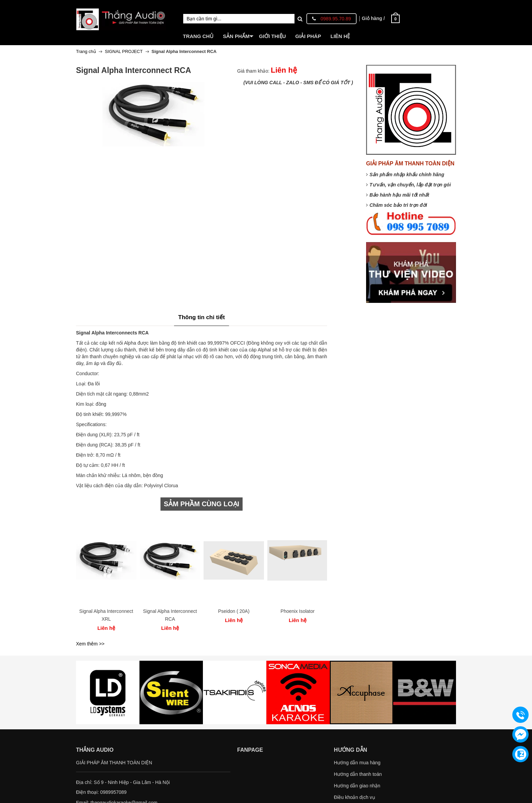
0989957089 (113, 792)
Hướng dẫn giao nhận (357, 786)
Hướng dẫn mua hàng (357, 763)
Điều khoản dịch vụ (355, 797)
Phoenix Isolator (298, 611)
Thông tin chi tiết (201, 317)
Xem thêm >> (90, 644)
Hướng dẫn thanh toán (358, 774)
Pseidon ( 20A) (234, 611)
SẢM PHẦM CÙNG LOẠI (202, 504)
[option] (106, 576)
